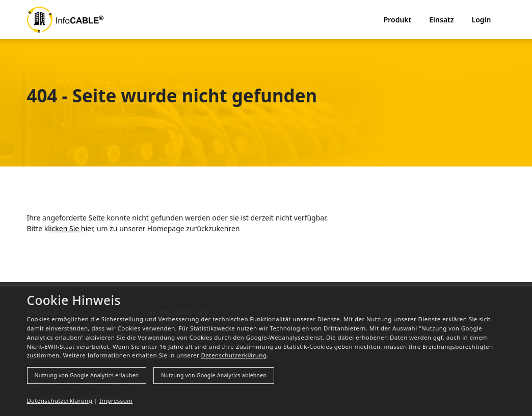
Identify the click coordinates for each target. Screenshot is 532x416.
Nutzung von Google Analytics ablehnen (214, 375)
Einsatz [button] (441, 20)
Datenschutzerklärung (234, 355)
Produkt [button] (398, 20)
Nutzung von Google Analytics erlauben (87, 375)
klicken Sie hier (69, 228)
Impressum (116, 400)
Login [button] (482, 20)
